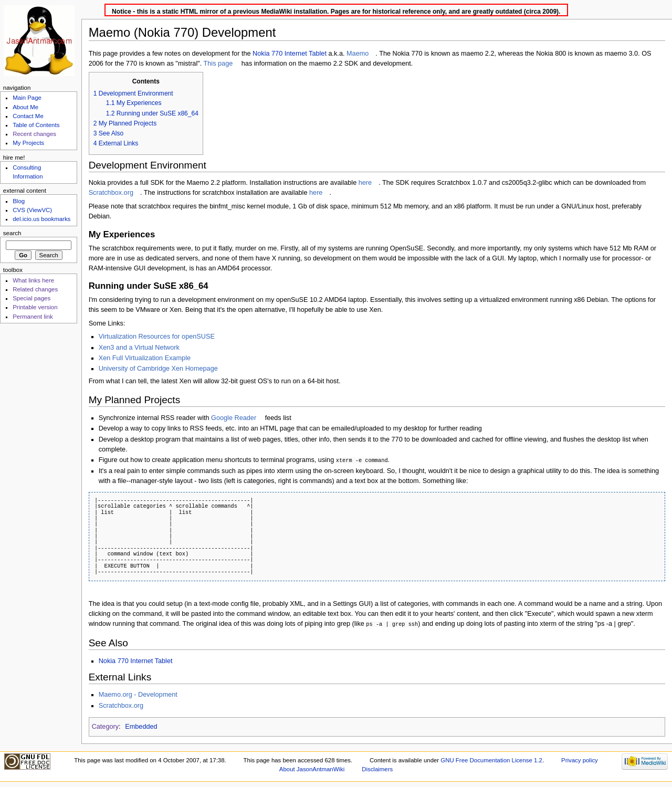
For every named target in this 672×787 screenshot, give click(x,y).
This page (218, 64)
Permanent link (33, 317)
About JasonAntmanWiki (312, 768)
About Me (25, 107)
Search (12, 233)
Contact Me (28, 116)
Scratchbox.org (111, 193)
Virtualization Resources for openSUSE (157, 337)
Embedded (141, 726)
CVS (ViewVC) (32, 210)
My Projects (28, 143)
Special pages (31, 298)
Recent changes (34, 134)
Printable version (35, 307)
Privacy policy (580, 759)
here (365, 183)
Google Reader (234, 418)
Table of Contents (36, 125)
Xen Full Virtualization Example (145, 358)
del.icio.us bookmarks (41, 219)
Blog (19, 201)
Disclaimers (377, 768)
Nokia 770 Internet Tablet (290, 54)
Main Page (27, 98)
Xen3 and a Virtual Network (139, 348)
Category (105, 726)
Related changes (35, 289)
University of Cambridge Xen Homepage (158, 369)
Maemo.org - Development (138, 694)
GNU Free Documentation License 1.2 (491, 759)
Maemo (358, 54)
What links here (33, 280)
